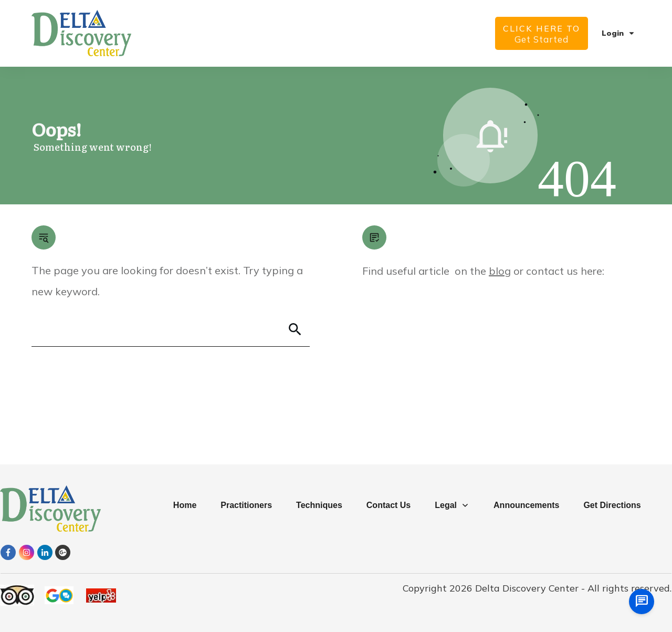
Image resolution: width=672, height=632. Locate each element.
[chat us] (642, 602)
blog (500, 271)
